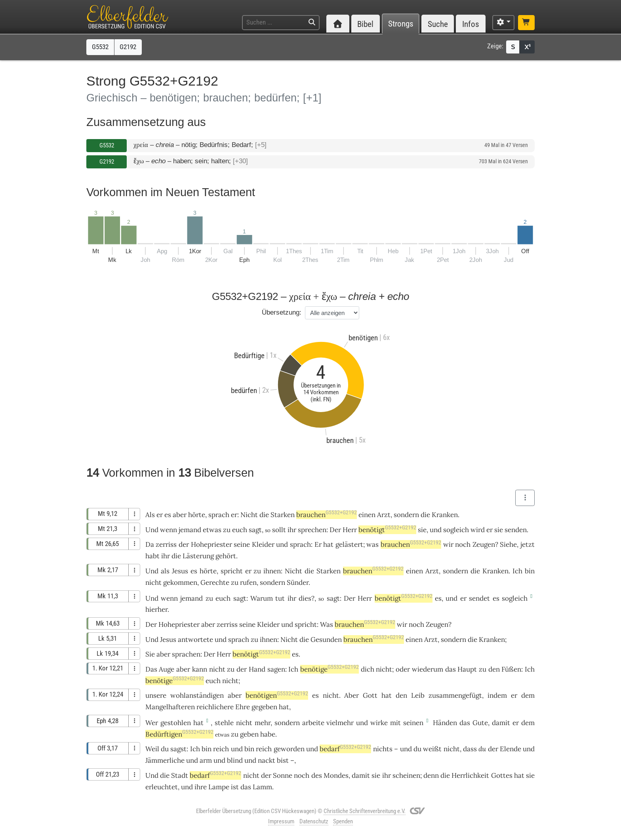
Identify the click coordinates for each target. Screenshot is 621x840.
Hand (257, 669)
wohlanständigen (197, 695)
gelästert (349, 544)
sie (422, 530)
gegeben (264, 707)
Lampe (219, 787)
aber (180, 515)
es (438, 598)
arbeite (313, 723)
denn (431, 775)
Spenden (343, 821)
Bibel (365, 24)
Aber (351, 695)
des (317, 775)
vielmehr (340, 723)
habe (268, 734)
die (264, 515)
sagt (255, 530)
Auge (167, 669)
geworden (289, 749)
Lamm (262, 787)
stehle (224, 723)
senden (516, 530)
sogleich (456, 530)
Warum (262, 598)
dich (368, 669)
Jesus (180, 571)
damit (501, 723)
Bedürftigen (179, 734)
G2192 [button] (128, 47)
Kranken (445, 515)
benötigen (277, 695)
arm (206, 760)
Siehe (508, 544)
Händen (445, 723)
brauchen (327, 515)
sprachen (186, 654)
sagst (178, 749)
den (494, 669)
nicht (153, 582)
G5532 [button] (100, 47)
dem (528, 695)
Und (152, 530)
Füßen (511, 669)
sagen (276, 669)
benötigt (387, 530)
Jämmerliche (165, 760)
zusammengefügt (455, 695)
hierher (156, 609)
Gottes (502, 775)
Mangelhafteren (170, 707)
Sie (150, 654)
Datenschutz (314, 821)
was (372, 544)
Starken (283, 515)
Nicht (249, 515)
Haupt (467, 669)
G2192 (107, 162)
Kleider (263, 544)
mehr (263, 723)
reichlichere (215, 707)
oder (403, 669)
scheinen (406, 775)
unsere (156, 695)
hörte (197, 515)
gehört (226, 556)
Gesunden (326, 640)
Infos (471, 24)
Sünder (298, 582)
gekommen (180, 582)
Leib (418, 695)
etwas (212, 530)
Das (151, 669)
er (160, 515)
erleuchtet (162, 787)
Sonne (283, 775)
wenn (169, 530)
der (184, 544)
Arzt (384, 515)
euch (240, 530)
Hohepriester (211, 544)
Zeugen (484, 544)
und (436, 530)
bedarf (345, 749)
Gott (370, 695)
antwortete (195, 640)
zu (254, 640)
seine (242, 544)
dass (470, 749)
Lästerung (198, 556)
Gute (480, 723)
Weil (152, 749)
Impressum (281, 821)
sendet (479, 598)
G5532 (107, 145)
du (482, 749)
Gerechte (215, 582)
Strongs (401, 24)
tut (280, 598)
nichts (383, 749)
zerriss (166, 544)
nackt (267, 760)
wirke (379, 723)
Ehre (243, 707)
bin (249, 749)
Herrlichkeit (470, 775)
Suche (438, 24)
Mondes (336, 775)
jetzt (528, 544)
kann (200, 669)
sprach (219, 515)
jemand (190, 530)
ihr (387, 775)
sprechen (312, 530)
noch (463, 544)
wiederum (428, 669)
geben (249, 734)
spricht (232, 571)
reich (221, 749)
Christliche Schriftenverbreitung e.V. (365, 811)
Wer (152, 723)
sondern (406, 515)
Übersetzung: (282, 312)
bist (283, 760)
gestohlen (176, 723)
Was (327, 624)
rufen (248, 582)
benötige (330, 669)
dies (305, 598)
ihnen (272, 571)
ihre (201, 787)
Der (335, 530)
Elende (511, 749)
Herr (350, 530)
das (451, 669)
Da (150, 544)
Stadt (180, 775)
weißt (432, 749)
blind (235, 760)
